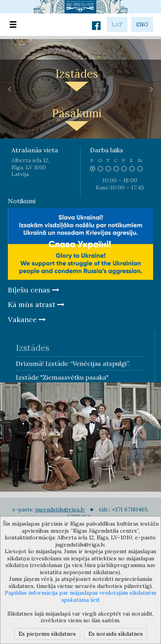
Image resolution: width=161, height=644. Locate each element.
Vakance (27, 319)
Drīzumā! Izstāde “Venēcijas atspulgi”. (73, 363)
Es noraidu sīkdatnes (116, 634)
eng (142, 24)
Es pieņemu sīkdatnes (47, 634)
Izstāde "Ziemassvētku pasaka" (62, 377)
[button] (10, 89)
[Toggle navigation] (13, 25)
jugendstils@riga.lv (60, 509)
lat (117, 24)
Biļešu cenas (34, 290)
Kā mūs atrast (36, 304)
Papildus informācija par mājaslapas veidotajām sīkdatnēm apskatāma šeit (80, 596)
